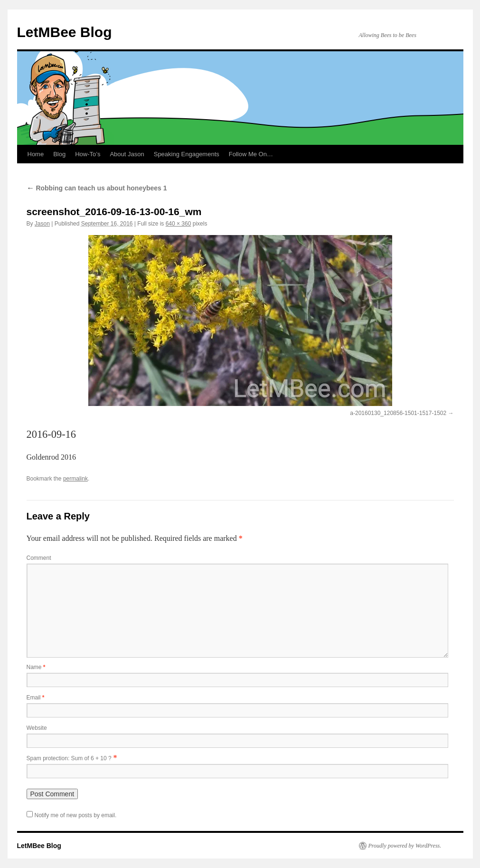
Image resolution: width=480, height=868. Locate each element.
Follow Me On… (251, 154)
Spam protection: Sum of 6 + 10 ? (69, 758)
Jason (42, 224)
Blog (59, 154)
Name (36, 667)
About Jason (127, 154)
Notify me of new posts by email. (76, 815)
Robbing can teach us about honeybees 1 (97, 188)
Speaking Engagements (187, 154)
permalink (75, 479)
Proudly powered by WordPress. (405, 846)
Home (36, 154)
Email (36, 698)
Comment (39, 558)
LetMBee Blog (65, 32)
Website (37, 728)
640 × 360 (179, 224)
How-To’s (88, 154)
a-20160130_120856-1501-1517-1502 (398, 413)
